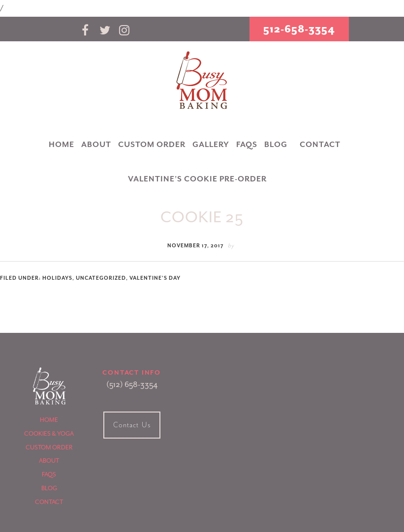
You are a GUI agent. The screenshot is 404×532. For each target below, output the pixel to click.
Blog (49, 488)
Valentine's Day (155, 278)
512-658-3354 (299, 29)
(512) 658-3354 (132, 384)
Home (49, 420)
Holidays (57, 278)
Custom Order (49, 447)
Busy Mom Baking (202, 81)
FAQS (49, 474)
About (49, 461)
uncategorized (101, 278)
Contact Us (132, 425)
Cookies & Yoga (49, 434)
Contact (49, 502)
